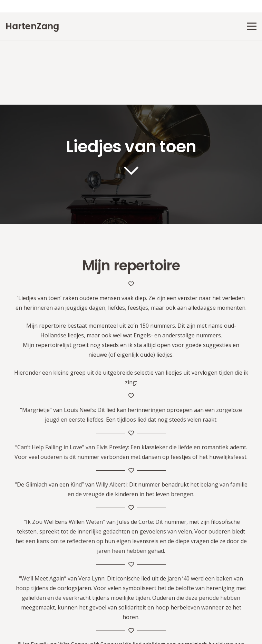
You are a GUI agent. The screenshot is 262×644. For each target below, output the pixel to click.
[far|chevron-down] (131, 171)
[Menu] (252, 26)
